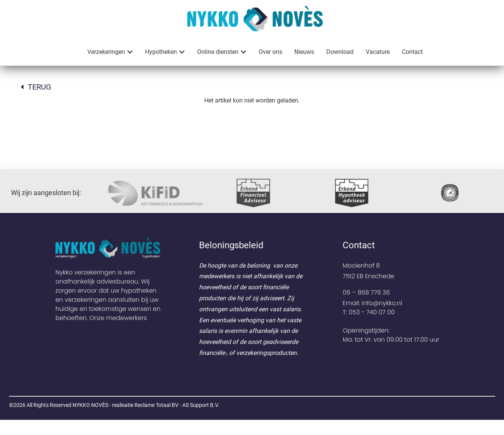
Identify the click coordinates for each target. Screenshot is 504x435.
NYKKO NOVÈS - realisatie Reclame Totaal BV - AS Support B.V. (146, 420)
